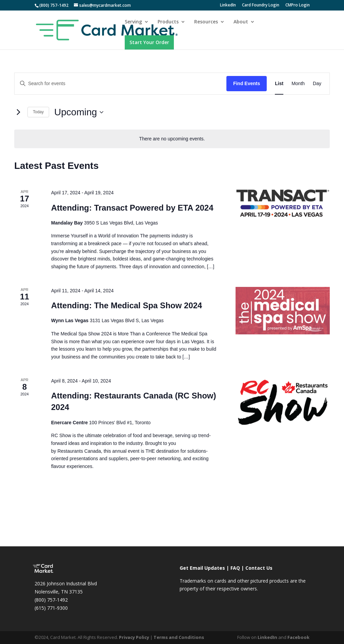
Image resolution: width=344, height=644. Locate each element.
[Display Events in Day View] (317, 84)
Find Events (247, 83)
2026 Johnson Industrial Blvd (66, 583)
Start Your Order (149, 42)
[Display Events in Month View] (298, 84)
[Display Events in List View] (279, 84)
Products (168, 22)
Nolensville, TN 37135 (59, 592)
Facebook (298, 637)
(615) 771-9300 (51, 608)
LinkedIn (228, 5)
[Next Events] (18, 112)
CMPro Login (298, 5)
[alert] (172, 139)
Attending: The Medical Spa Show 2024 (127, 305)
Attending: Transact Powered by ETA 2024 (132, 208)
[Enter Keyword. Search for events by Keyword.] (120, 84)
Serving (133, 22)
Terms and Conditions (179, 637)
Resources (206, 22)
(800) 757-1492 (51, 600)
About (241, 22)
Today (38, 112)
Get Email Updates (202, 568)
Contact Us (259, 568)
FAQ (235, 568)
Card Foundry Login (261, 5)
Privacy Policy (134, 637)
